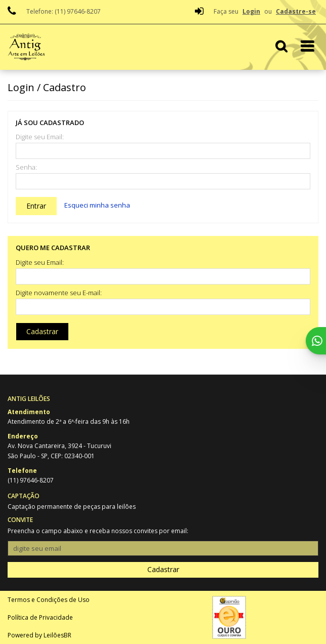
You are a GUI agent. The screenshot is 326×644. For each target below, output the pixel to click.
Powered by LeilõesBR (39, 635)
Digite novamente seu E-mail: (59, 293)
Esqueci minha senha (97, 205)
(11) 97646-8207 (31, 480)
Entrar (36, 206)
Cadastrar (42, 331)
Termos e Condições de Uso (49, 600)
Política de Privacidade (40, 617)
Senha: (26, 167)
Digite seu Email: (40, 137)
